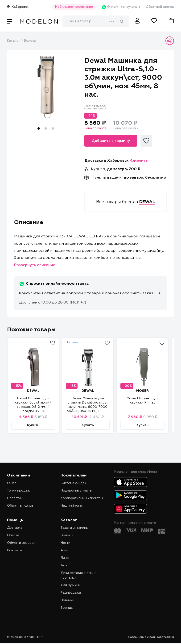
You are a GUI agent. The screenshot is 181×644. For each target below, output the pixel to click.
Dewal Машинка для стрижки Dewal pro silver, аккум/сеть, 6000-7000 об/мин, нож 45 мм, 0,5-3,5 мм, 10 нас (88, 407)
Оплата (13, 535)
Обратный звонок (160, 7)
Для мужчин (70, 585)
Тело (64, 565)
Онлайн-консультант (121, 7)
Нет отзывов (95, 106)
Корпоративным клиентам (82, 498)
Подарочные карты (76, 491)
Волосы (30, 41)
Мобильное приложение (74, 7)
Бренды (67, 608)
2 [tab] (46, 128)
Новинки (67, 600)
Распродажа (71, 593)
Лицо (65, 558)
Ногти (65, 543)
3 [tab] (53, 128)
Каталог (13, 41)
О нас (12, 483)
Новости (14, 498)
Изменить (139, 161)
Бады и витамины (74, 528)
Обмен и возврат (21, 543)
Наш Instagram (72, 506)
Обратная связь (20, 506)
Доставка (15, 528)
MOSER (142, 391)
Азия (65, 550)
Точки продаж (19, 491)
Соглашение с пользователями (151, 637)
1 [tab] (39, 128)
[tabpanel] (46, 87)
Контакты (15, 550)
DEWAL (33, 391)
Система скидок (73, 483)
